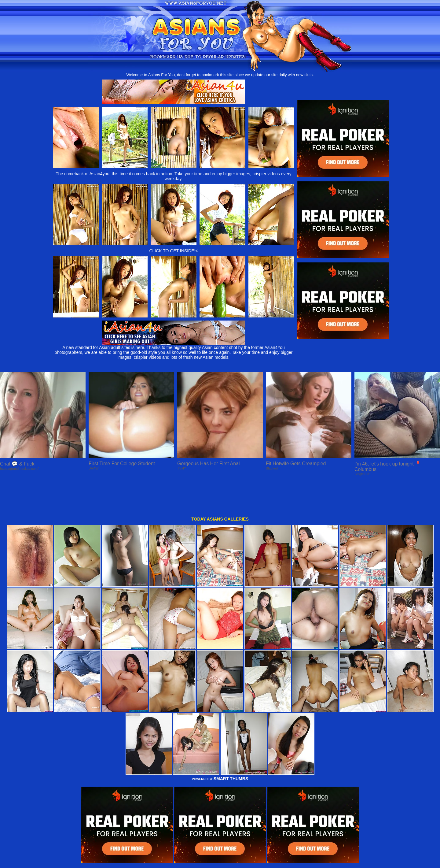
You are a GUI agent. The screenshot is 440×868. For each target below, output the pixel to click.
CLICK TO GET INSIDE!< (173, 251)
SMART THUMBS (231, 748)
